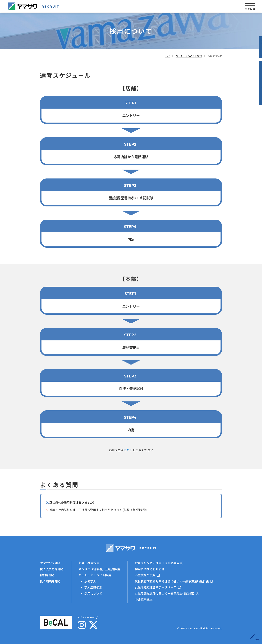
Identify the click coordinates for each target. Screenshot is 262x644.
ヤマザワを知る (50, 563)
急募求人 (90, 581)
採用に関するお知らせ (150, 569)
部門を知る (47, 575)
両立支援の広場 (147, 575)
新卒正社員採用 (89, 563)
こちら (128, 450)
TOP (168, 56)
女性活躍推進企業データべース (158, 587)
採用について (93, 593)
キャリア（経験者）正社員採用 (99, 569)
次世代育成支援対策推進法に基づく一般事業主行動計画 (174, 581)
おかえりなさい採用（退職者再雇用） (160, 563)
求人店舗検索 (93, 587)
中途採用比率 (144, 599)
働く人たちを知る (52, 569)
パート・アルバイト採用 (189, 56)
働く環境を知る (50, 581)
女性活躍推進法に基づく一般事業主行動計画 (167, 593)
